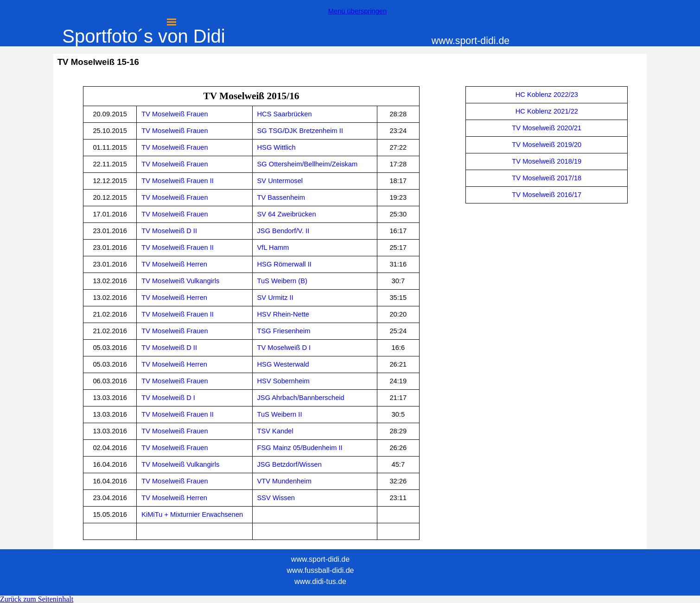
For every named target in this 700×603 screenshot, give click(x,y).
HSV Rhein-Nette (283, 314)
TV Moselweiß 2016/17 (547, 195)
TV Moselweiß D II (169, 231)
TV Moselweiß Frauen (175, 114)
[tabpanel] (251, 313)
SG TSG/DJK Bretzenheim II (300, 131)
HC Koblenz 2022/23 (547, 95)
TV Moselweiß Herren (174, 264)
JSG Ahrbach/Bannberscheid (301, 398)
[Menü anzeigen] (172, 22)
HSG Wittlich (277, 147)
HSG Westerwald (283, 364)
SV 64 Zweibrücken (287, 214)
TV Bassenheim (281, 197)
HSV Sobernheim (283, 381)
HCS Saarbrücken (285, 114)
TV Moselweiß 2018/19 (547, 161)
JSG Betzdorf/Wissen (290, 464)
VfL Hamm (273, 248)
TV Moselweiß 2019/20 (547, 145)
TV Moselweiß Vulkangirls (180, 281)
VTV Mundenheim (284, 481)
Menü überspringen (357, 11)
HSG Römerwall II (284, 264)
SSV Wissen (276, 498)
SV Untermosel (280, 181)
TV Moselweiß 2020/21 (547, 128)
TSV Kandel (275, 431)
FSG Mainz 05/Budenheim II (300, 448)
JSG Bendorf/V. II (283, 231)
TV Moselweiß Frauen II (178, 181)
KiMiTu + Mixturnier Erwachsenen (192, 514)
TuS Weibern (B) (282, 281)
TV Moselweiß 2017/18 (547, 178)
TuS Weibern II (280, 414)
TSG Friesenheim (284, 331)
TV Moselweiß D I (284, 348)
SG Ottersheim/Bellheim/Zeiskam (308, 164)
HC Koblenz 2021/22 (547, 111)
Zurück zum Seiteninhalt (37, 599)
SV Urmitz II (275, 298)
